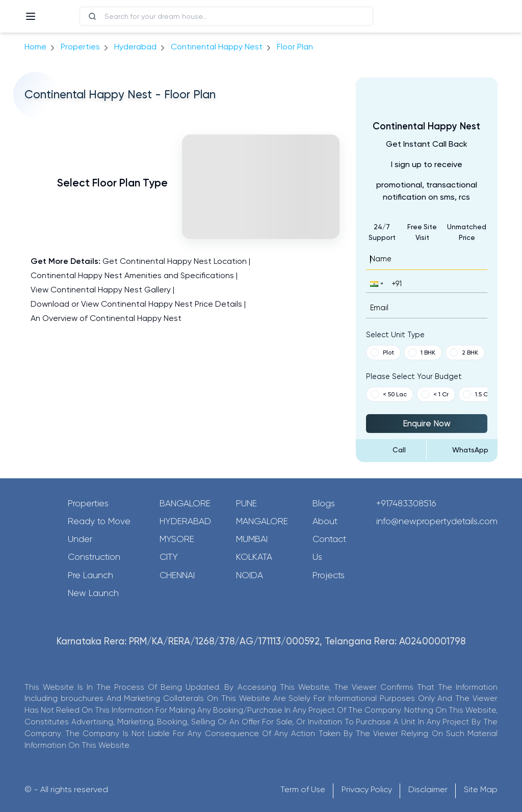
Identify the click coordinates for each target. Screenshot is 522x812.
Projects (329, 575)
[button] (376, 283)
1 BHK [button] (422, 353)
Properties (80, 47)
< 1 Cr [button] (435, 394)
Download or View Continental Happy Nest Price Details (136, 304)
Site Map (481, 789)
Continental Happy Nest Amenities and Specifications (132, 275)
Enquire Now (427, 423)
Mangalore (262, 521)
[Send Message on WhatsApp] (462, 450)
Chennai (177, 575)
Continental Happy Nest (217, 47)
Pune (246, 503)
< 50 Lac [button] (389, 394)
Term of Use (303, 789)
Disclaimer (428, 789)
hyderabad (135, 47)
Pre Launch (90, 575)
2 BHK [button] (464, 353)
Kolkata (254, 557)
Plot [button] (382, 353)
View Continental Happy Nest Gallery (101, 290)
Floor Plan (295, 47)
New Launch (93, 593)
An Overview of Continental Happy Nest (106, 318)
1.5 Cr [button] (476, 394)
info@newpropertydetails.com (437, 521)
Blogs (324, 503)
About (325, 521)
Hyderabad (185, 521)
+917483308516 (406, 503)
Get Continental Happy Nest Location (175, 261)
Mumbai (252, 539)
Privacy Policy (367, 789)
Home (35, 47)
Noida (250, 575)
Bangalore (185, 503)
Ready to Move (99, 521)
